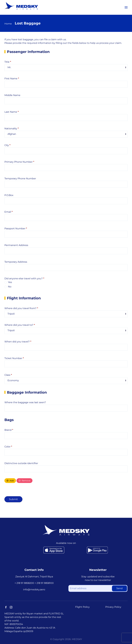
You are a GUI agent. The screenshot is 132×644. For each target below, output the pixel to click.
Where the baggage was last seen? (25, 402)
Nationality (12, 129)
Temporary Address (16, 262)
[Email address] (98, 588)
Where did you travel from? (21, 308)
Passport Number (16, 229)
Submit (13, 499)
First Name (12, 79)
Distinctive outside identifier (21, 463)
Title (8, 62)
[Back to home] (21, 6)
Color (8, 447)
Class (8, 375)
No (8, 287)
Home (8, 24)
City (7, 145)
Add (10, 481)
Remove (24, 481)
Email (9, 212)
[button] (126, 7)
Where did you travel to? (20, 325)
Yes (8, 282)
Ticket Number (14, 358)
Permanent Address (16, 245)
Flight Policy (82, 607)
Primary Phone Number (19, 162)
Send (119, 588)
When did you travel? (18, 342)
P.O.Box (9, 195)
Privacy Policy (113, 607)
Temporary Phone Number (20, 179)
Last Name (12, 112)
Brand (9, 430)
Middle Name (12, 95)
